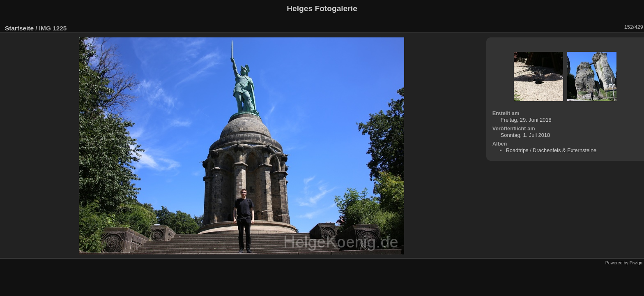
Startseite (19, 28)
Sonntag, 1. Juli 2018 (525, 135)
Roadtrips (517, 150)
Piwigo (636, 263)
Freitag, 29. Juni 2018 (526, 120)
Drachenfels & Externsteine (565, 150)
